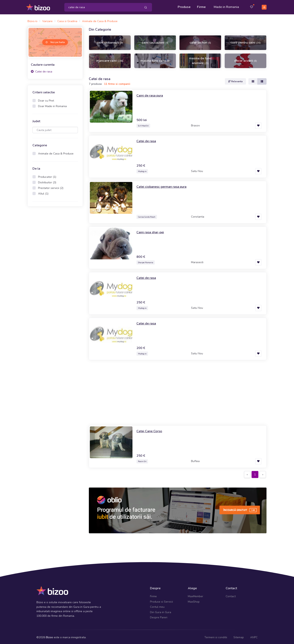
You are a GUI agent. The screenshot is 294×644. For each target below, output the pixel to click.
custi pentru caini (245, 41)
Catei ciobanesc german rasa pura (164, 185)
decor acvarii (245, 60)
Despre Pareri (159, 616)
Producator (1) (47, 176)
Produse (184, 6)
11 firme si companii (117, 83)
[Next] (263, 473)
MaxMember (196, 595)
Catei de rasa (42, 70)
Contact (231, 595)
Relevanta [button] (235, 80)
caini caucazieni (155, 41)
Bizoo (49, 636)
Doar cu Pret (46, 99)
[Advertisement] (178, 391)
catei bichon (200, 41)
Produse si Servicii (161, 600)
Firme (201, 6)
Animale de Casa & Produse (56, 152)
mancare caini (110, 60)
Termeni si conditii (216, 636)
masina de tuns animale (200, 60)
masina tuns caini (155, 60)
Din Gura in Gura (161, 611)
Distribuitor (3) (47, 181)
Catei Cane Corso (151, 430)
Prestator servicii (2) (51, 187)
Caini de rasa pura (151, 94)
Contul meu (157, 606)
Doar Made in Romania (52, 105)
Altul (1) (43, 192)
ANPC (254, 636)
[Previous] (247, 473)
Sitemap (239, 636)
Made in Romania (226, 6)
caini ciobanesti (110, 41)
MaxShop (194, 600)
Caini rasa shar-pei (151, 231)
